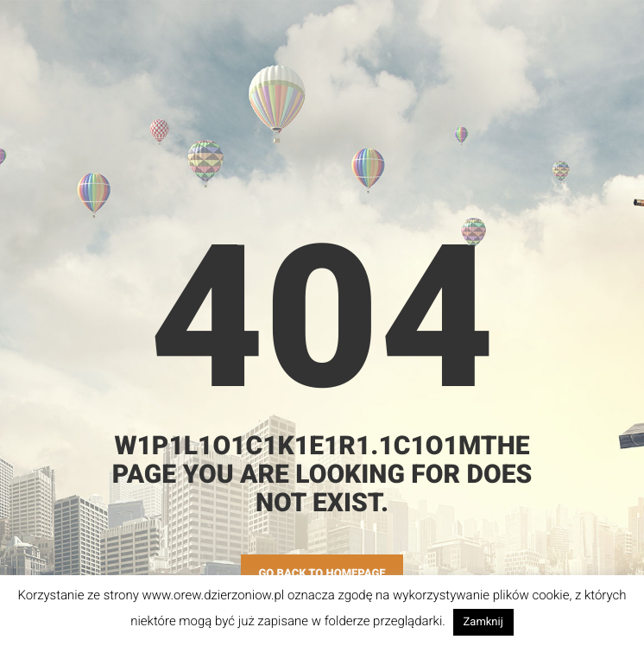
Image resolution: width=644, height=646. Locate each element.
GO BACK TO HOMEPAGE (322, 574)
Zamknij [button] (483, 622)
